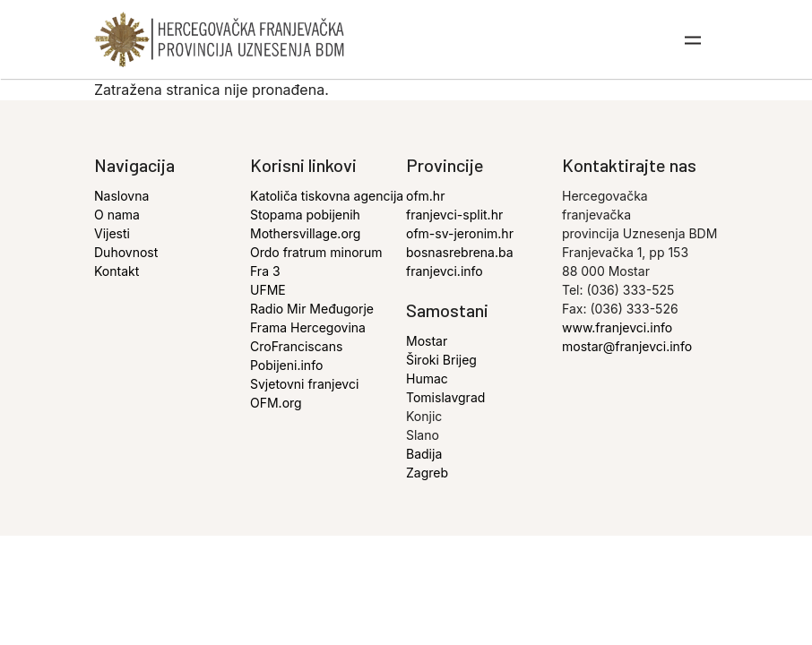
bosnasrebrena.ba (460, 252)
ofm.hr (425, 196)
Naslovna (121, 196)
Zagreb (427, 473)
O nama (117, 215)
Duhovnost (126, 252)
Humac (427, 378)
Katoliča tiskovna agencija (327, 196)
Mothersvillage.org (305, 233)
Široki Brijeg (441, 360)
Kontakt (117, 271)
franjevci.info (445, 271)
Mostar (427, 341)
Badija (424, 454)
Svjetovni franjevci (304, 384)
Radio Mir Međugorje (312, 309)
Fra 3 (265, 271)
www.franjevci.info (617, 327)
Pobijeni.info (286, 365)
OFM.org (276, 403)
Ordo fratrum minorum (316, 252)
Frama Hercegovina (308, 327)
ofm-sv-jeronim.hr (460, 233)
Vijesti (112, 233)
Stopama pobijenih (305, 215)
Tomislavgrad (445, 397)
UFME (268, 290)
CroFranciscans (296, 346)
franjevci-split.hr (454, 215)
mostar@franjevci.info (627, 346)
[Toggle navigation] (694, 39)
